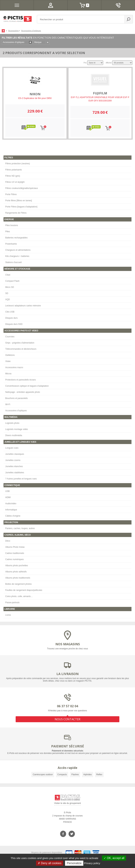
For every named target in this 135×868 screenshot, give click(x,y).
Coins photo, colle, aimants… (19, 596)
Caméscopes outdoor (43, 775)
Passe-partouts (12, 602)
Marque (38, 42)
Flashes (75, 775)
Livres (8, 615)
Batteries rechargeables (16, 238)
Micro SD (10, 287)
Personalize (74, 863)
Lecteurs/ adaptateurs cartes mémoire (23, 306)
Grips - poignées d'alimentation (20, 343)
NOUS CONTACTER (67, 719)
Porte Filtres (11, 194)
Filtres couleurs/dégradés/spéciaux (22, 188)
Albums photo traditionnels (18, 578)
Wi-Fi (8, 404)
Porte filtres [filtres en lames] (19, 201)
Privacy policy (92, 863)
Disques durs (11, 318)
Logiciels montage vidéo (17, 429)
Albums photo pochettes (17, 566)
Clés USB (10, 312)
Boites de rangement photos (18, 584)
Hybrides (87, 775)
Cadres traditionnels (15, 553)
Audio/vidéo (11, 504)
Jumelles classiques (15, 454)
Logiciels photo (12, 423)
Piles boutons (12, 225)
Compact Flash (12, 281)
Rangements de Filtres (16, 213)
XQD (8, 299)
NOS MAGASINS (68, 644)
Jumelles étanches (14, 466)
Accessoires (13, 31)
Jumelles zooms (13, 460)
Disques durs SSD (14, 324)
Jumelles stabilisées (15, 473)
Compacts (62, 775)
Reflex (99, 775)
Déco (8, 541)
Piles (8, 232)
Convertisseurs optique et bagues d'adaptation (27, 386)
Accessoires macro (14, 367)
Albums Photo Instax (15, 547)
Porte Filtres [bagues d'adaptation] (21, 207)
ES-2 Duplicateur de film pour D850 (35, 98)
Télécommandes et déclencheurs (21, 349)
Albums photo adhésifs (16, 572)
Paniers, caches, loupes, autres (20, 528)
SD (7, 293)
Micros (8, 374)
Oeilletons (10, 355)
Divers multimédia (14, 435)
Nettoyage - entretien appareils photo (23, 392)
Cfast (8, 275)
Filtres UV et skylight (15, 182)
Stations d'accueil (13, 262)
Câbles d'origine (13, 516)
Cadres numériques (15, 559)
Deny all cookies (50, 863)
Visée (8, 361)
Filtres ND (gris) (13, 176)
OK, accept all (114, 858)
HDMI (8, 497)
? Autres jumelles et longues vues (21, 479)
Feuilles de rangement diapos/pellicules (24, 590)
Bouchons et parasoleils (16, 398)
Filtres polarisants (14, 170)
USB (7, 491)
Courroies (10, 337)
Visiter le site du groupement (67, 804)
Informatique (11, 510)
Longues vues (12, 448)
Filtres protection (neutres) (18, 164)
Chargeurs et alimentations (18, 250)
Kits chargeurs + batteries (17, 256)
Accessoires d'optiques (16, 411)
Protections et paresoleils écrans (20, 380)
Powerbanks (11, 244)
